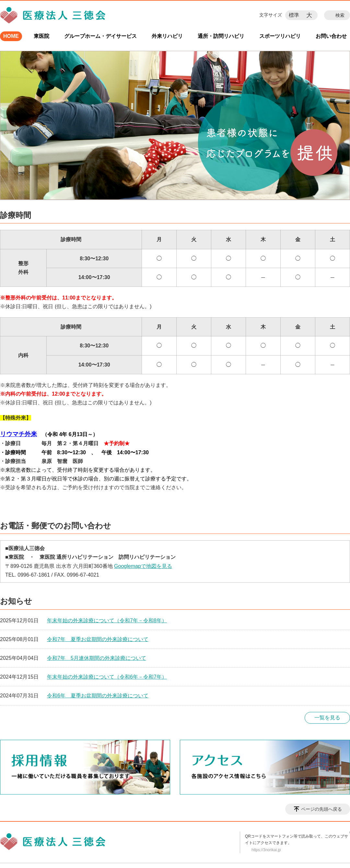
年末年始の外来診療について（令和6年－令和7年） (107, 677)
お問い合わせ (331, 36)
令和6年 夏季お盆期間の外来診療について (98, 696)
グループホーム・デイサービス (100, 36)
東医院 (41, 36)
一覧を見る (327, 718)
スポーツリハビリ (280, 36)
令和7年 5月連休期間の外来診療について (97, 658)
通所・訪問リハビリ (221, 36)
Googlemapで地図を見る (143, 566)
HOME (11, 36)
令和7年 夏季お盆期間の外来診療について (98, 639)
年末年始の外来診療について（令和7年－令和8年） (107, 620)
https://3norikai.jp (266, 850)
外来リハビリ (167, 36)
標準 (294, 15)
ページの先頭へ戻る (321, 809)
